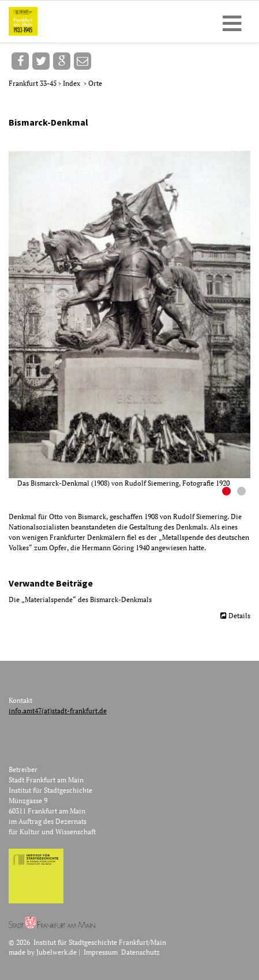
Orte (95, 83)
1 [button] (228, 493)
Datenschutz (140, 952)
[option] (134, 320)
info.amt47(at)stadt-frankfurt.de (58, 711)
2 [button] (243, 493)
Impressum (101, 952)
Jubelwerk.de (57, 952)
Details (239, 616)
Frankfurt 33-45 (33, 83)
